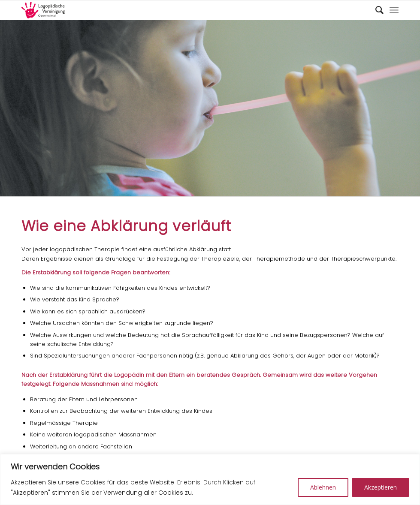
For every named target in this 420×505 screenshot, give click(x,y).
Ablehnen (323, 487)
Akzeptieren (381, 487)
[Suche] (375, 10)
